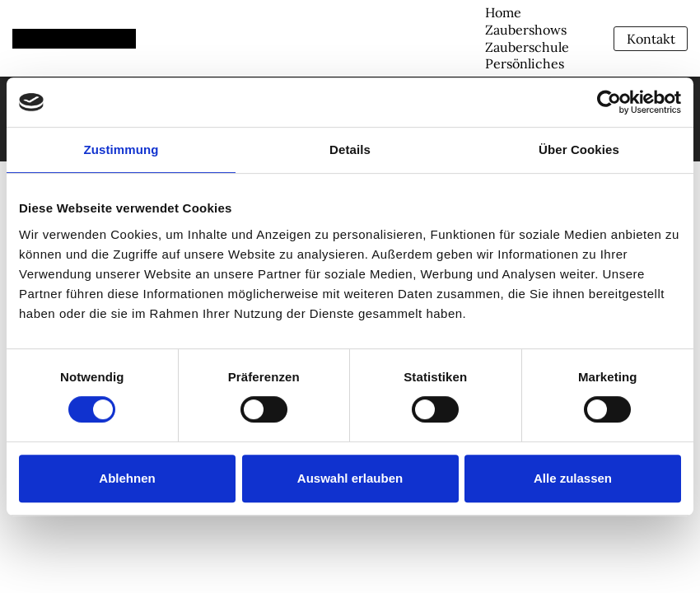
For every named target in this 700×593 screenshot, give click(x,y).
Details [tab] (350, 149)
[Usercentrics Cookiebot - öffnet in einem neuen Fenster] (609, 102)
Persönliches (525, 63)
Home (503, 12)
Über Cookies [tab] (579, 149)
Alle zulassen (573, 478)
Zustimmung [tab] (121, 149)
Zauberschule (527, 47)
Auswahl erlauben (350, 478)
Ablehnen (127, 478)
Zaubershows (526, 30)
